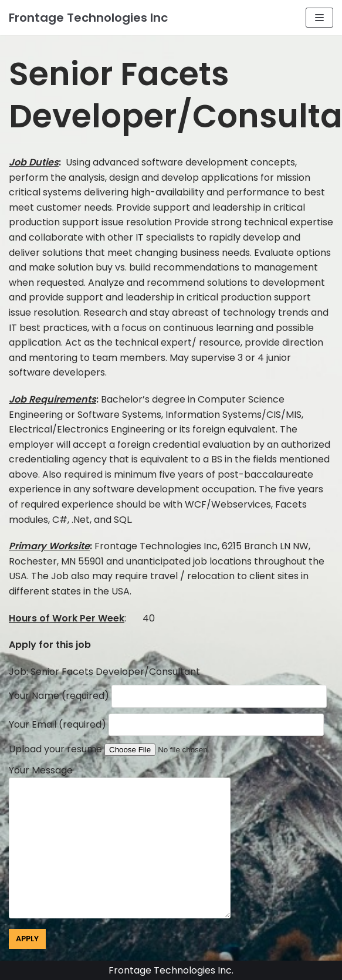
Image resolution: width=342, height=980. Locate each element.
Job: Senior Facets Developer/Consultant (104, 672)
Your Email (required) (166, 724)
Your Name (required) (168, 696)
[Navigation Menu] (319, 18)
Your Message (127, 843)
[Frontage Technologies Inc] (88, 18)
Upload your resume (131, 749)
